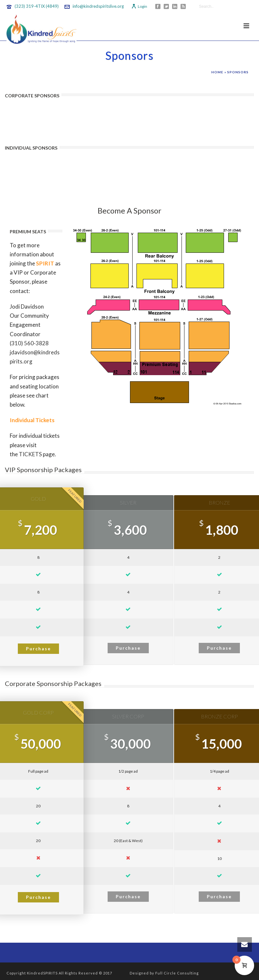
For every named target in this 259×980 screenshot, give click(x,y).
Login (139, 6)
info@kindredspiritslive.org (98, 6)
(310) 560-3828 (29, 343)
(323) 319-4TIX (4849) (37, 6)
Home (217, 72)
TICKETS (30, 454)
